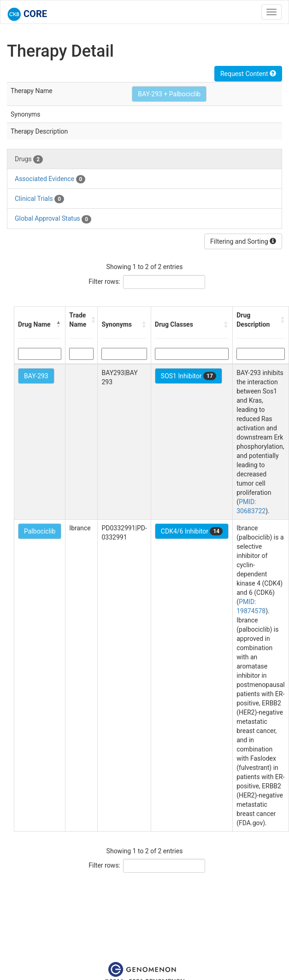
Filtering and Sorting (243, 241)
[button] (59, 324)
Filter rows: (104, 282)
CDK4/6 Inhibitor (192, 531)
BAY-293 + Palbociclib (169, 94)
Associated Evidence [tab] (50, 179)
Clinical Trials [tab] (39, 199)
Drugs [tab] (29, 159)
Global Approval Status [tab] (53, 219)
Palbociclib (40, 531)
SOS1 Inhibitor (189, 376)
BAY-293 (36, 376)
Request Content (248, 74)
